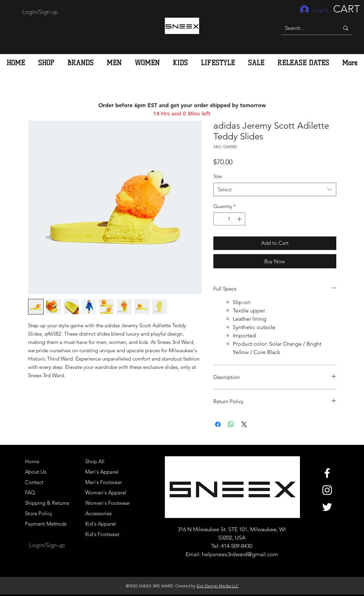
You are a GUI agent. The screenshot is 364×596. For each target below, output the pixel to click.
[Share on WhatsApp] (231, 424)
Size (218, 176)
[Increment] (240, 219)
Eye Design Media (214, 586)
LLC (235, 586)
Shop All (95, 461)
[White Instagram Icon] (327, 490)
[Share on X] (244, 424)
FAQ (30, 493)
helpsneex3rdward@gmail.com (240, 554)
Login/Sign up (40, 12)
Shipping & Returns (47, 503)
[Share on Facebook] (218, 424)
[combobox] (275, 189)
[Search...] (305, 28)
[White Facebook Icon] (327, 473)
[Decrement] (219, 219)
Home (32, 461)
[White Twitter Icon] (327, 507)
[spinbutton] (229, 219)
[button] (114, 63)
